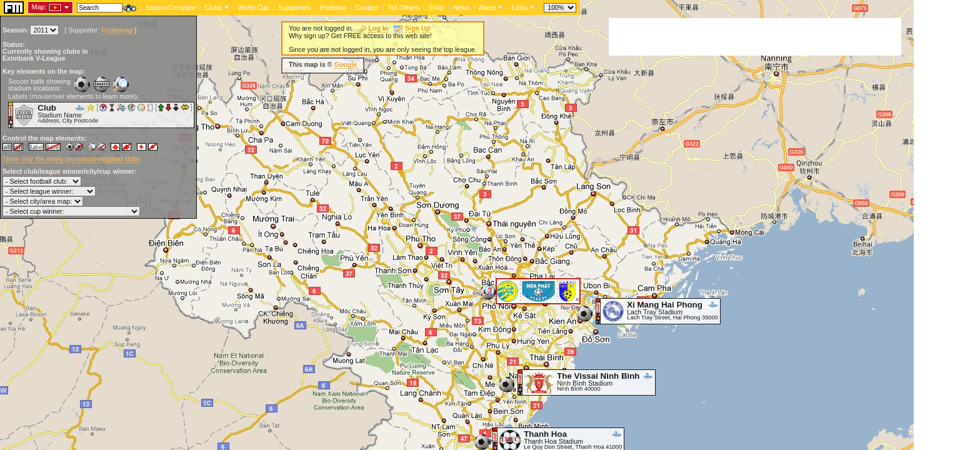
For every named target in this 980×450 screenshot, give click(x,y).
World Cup (253, 7)
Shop (436, 7)
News (462, 7)
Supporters (294, 7)
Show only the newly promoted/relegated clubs (71, 159)
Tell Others (403, 7)
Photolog (333, 7)
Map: (39, 7)
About (487, 7)
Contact (367, 7)
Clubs (213, 7)
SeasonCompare (171, 7)
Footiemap (117, 30)
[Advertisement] (755, 37)
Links (520, 7)
